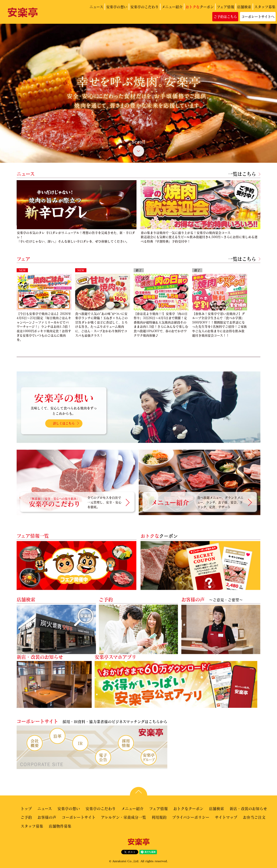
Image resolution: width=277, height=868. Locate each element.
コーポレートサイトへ (258, 17)
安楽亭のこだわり (144, 7)
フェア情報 (225, 7)
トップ (26, 809)
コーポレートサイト (79, 817)
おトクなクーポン (188, 809)
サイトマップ (226, 817)
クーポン (200, 7)
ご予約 (26, 817)
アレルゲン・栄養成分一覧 (124, 817)
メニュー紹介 (172, 7)
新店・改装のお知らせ (248, 809)
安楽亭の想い (117, 7)
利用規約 (159, 817)
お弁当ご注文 (254, 817)
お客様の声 (47, 817)
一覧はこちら (242, 174)
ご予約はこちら (225, 17)
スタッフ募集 (265, 7)
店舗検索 (244, 7)
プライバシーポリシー (191, 817)
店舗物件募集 (60, 826)
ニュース (96, 7)
